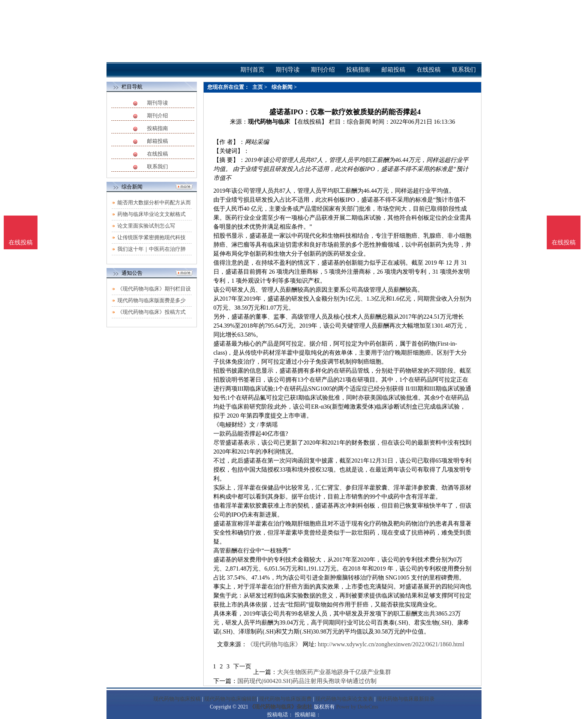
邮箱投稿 (157, 141)
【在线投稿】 (309, 122)
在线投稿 (157, 154)
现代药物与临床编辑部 (231, 699)
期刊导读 (157, 103)
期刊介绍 (157, 116)
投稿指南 (157, 128)
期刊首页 (252, 70)
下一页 (242, 666)
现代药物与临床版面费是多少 (151, 300)
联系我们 (157, 167)
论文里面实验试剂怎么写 (146, 226)
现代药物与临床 (269, 122)
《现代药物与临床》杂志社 (281, 707)
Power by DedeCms (357, 707)
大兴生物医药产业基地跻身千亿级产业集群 (334, 672)
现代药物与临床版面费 (285, 699)
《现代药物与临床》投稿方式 (151, 312)
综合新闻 (282, 87)
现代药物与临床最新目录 (406, 699)
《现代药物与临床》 (274, 644)
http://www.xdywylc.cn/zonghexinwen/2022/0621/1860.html (391, 644)
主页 (258, 87)
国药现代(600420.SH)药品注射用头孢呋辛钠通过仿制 (307, 681)
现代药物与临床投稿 (177, 699)
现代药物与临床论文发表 (344, 699)
